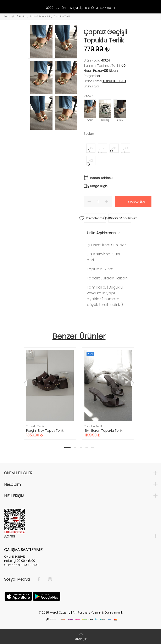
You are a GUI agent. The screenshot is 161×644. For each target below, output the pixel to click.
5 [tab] (93, 447)
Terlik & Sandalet (40, 16)
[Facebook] (41, 579)
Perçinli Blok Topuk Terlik (45, 431)
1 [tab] (67, 447)
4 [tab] (87, 447)
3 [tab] (81, 447)
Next (133, 383)
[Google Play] (46, 596)
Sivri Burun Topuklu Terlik (103, 431)
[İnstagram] (48, 579)
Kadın (23, 16)
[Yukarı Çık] (80, 636)
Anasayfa (10, 16)
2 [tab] (75, 447)
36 (91, 148)
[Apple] (18, 596)
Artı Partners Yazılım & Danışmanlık (98, 613)
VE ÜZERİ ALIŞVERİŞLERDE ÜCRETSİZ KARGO (80, 8)
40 (91, 161)
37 (102, 148)
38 (114, 148)
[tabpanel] (50, 389)
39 (126, 148)
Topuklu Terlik (62, 16)
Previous (25, 383)
